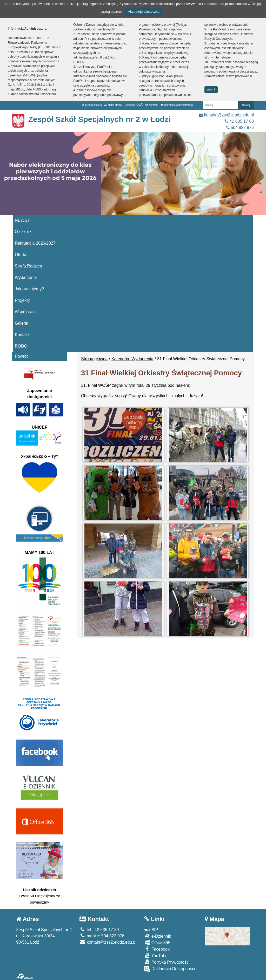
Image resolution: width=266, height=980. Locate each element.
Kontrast (152, 105)
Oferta (21, 255)
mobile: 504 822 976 (102, 936)
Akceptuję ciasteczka (144, 12)
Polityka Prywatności (167, 962)
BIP (151, 930)
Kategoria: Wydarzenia (132, 359)
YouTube (156, 955)
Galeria (22, 323)
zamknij (211, 90)
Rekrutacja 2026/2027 (35, 243)
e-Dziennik (158, 936)
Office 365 (157, 942)
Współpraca (26, 312)
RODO (21, 346)
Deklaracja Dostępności (170, 969)
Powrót (21, 356)
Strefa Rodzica (28, 266)
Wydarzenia (26, 277)
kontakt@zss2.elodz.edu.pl (226, 115)
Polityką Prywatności (121, 4)
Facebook (157, 949)
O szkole (23, 232)
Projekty (22, 300)
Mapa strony (113, 105)
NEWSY (22, 220)
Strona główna (92, 105)
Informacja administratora (177, 105)
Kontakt (22, 335)
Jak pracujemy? (29, 289)
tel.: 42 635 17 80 (99, 930)
